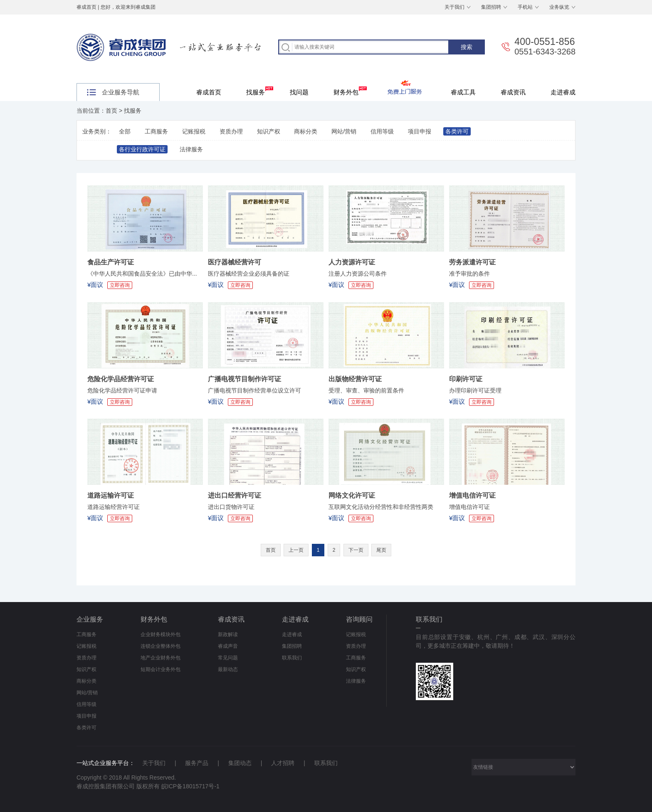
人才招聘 (283, 763)
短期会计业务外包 (161, 669)
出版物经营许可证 (355, 379)
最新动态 (228, 669)
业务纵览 (559, 7)
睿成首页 (86, 7)
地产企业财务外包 (161, 658)
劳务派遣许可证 (472, 262)
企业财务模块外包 (161, 634)
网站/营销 (344, 131)
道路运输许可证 (111, 495)
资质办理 (231, 131)
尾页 (381, 550)
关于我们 (454, 7)
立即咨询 (120, 285)
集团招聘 (491, 7)
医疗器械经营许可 (235, 262)
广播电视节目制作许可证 (244, 379)
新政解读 (228, 634)
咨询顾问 (359, 619)
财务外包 (350, 91)
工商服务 (156, 131)
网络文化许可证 (352, 495)
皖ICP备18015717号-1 (190, 786)
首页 (111, 111)
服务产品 (197, 763)
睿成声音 (228, 646)
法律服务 (191, 149)
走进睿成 (563, 92)
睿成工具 (463, 92)
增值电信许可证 (472, 495)
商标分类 (306, 131)
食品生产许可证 (111, 262)
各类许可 (457, 131)
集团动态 (240, 763)
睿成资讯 (513, 92)
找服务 (260, 91)
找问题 (299, 92)
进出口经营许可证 (235, 495)
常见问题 (228, 658)
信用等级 (382, 131)
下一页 (356, 550)
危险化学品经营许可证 (121, 379)
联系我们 (292, 658)
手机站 (525, 7)
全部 (125, 131)
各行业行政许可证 (142, 149)
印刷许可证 (466, 379)
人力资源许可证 (352, 262)
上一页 (296, 550)
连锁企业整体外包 (161, 646)
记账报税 (194, 131)
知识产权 (269, 131)
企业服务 (90, 619)
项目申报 (420, 131)
